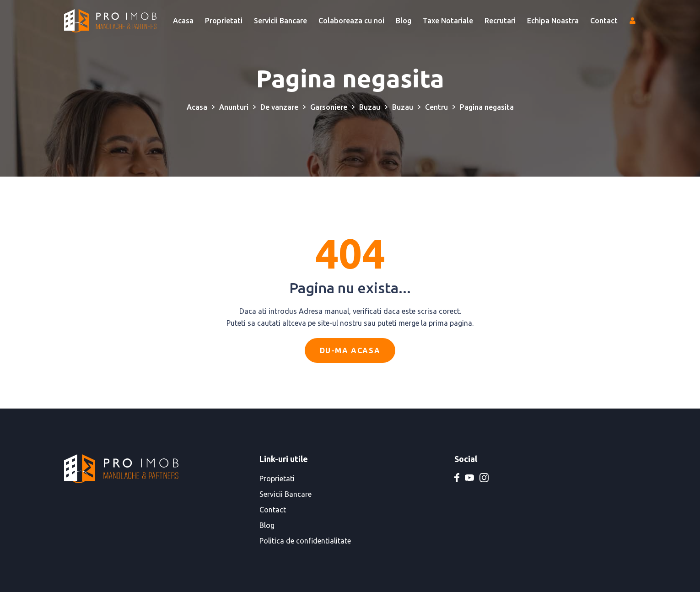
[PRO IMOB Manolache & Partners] (110, 21)
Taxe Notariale (448, 21)
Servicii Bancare (280, 21)
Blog (404, 21)
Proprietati (224, 21)
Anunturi (234, 107)
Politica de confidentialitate (305, 541)
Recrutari (500, 21)
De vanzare (279, 107)
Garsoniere (329, 107)
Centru (436, 107)
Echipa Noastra (553, 21)
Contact (604, 21)
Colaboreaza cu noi (351, 21)
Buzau (370, 107)
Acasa (183, 21)
